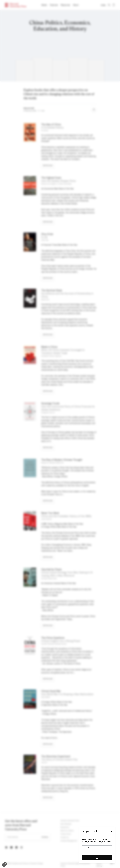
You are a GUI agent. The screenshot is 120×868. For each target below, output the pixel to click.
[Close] (111, 831)
